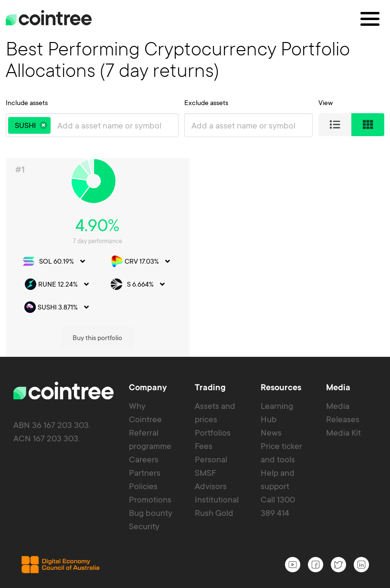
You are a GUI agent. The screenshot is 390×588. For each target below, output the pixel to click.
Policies (143, 372)
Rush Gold (214, 398)
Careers (144, 345)
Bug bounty (151, 398)
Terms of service (287, 577)
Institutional (217, 385)
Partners (145, 358)
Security (144, 412)
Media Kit (343, 318)
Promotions (150, 385)
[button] (43, 125)
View (326, 102)
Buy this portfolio (348, 200)
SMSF (206, 358)
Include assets (27, 102)
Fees (204, 331)
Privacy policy (353, 577)
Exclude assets (206, 102)
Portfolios (213, 318)
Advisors (211, 372)
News (271, 318)
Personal (211, 345)
